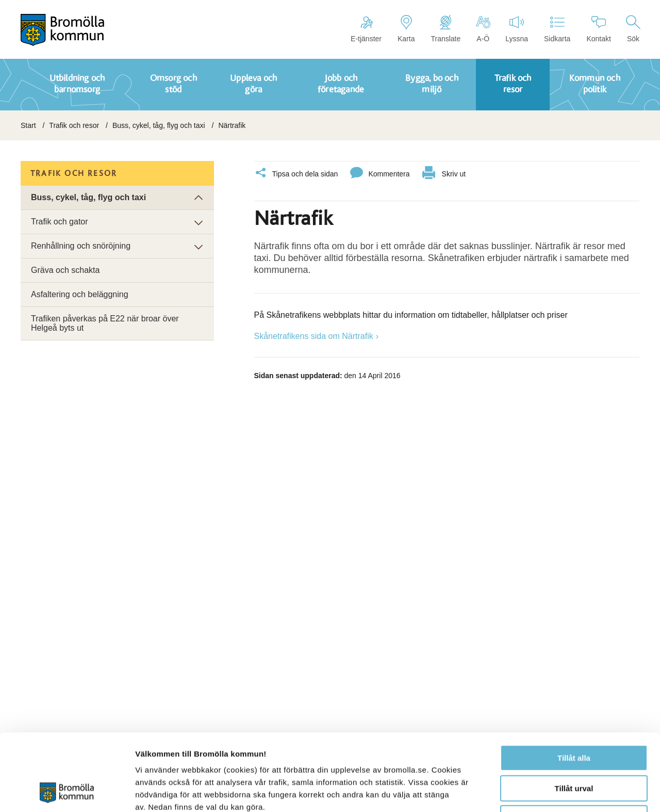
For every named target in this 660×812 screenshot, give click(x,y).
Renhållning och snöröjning (81, 246)
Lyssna (517, 29)
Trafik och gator (60, 222)
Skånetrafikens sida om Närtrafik (314, 336)
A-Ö (483, 29)
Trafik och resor (74, 125)
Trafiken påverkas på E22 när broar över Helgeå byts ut (105, 323)
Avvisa (574, 746)
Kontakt (598, 29)
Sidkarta (557, 29)
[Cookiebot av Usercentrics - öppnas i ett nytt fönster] (67, 792)
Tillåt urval (574, 716)
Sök (633, 29)
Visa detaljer (560, 792)
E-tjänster (366, 29)
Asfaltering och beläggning (80, 294)
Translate (445, 29)
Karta (406, 29)
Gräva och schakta (65, 270)
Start (28, 125)
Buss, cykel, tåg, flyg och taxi (159, 125)
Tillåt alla (574, 686)
